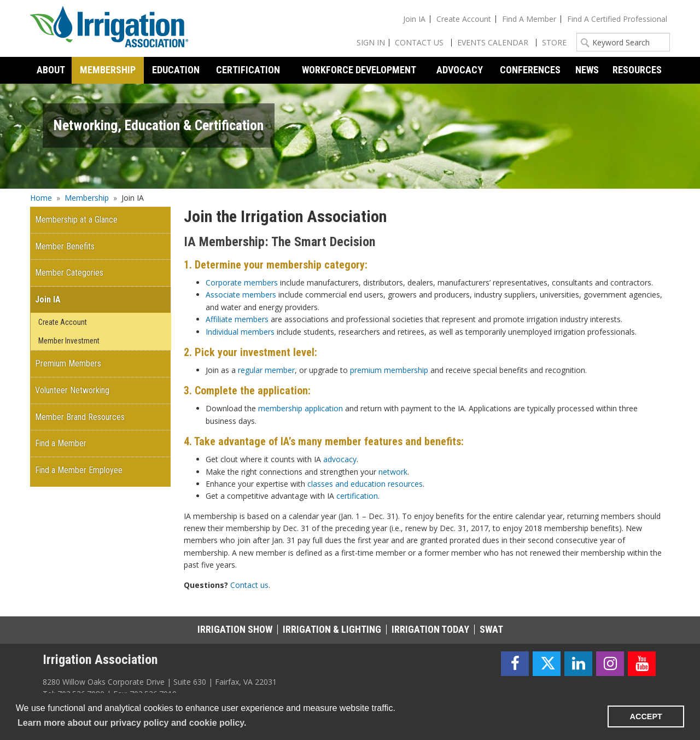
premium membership (389, 370)
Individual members (240, 332)
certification (357, 496)
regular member (266, 370)
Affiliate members (237, 319)
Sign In (371, 42)
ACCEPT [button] (646, 716)
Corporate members (242, 282)
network (393, 472)
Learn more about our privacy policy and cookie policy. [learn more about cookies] (132, 723)
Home (41, 198)
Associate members (241, 295)
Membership (87, 198)
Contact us (249, 585)
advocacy (340, 459)
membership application (301, 408)
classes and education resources (365, 484)
